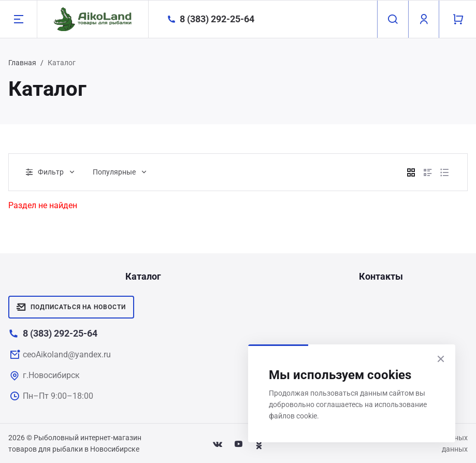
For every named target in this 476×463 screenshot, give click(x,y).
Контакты (381, 276)
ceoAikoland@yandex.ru (67, 355)
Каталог (143, 276)
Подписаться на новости (71, 307)
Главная (22, 63)
